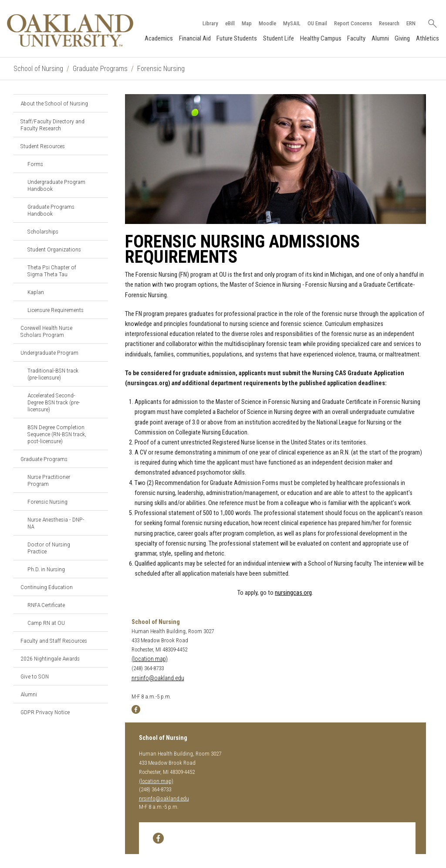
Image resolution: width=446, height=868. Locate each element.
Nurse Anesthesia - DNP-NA (56, 523)
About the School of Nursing (54, 103)
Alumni (380, 38)
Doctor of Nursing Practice (49, 548)
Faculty (356, 38)
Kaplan (36, 292)
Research (389, 23)
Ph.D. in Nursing (46, 569)
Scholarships (43, 231)
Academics (159, 38)
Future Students (237, 38)
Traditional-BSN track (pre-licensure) (53, 374)
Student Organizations (54, 249)
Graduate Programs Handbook (51, 210)
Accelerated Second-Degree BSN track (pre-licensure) (54, 402)
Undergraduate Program (49, 353)
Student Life (279, 38)
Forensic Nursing (161, 69)
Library (210, 23)
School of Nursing (38, 69)
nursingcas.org (293, 593)
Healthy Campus (321, 38)
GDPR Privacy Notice (45, 712)
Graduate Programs (100, 69)
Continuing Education (47, 587)
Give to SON (35, 676)
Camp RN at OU (46, 623)
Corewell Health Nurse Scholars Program (46, 331)
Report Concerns (353, 23)
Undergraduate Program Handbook (56, 185)
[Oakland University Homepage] (70, 30)
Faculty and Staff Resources (54, 641)
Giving (402, 38)
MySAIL (292, 23)
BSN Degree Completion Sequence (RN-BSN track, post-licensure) (57, 434)
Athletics (427, 38)
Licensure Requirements (56, 310)
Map (247, 23)
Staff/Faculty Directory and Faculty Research (52, 125)
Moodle (267, 23)
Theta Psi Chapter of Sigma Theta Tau (52, 271)
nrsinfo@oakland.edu (158, 678)
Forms (35, 164)
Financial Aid (195, 38)
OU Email (317, 23)
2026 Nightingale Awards (50, 658)
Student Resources (43, 146)
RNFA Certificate (46, 605)
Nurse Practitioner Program (49, 480)
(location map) (150, 659)
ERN (411, 23)
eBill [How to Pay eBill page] (230, 23)
